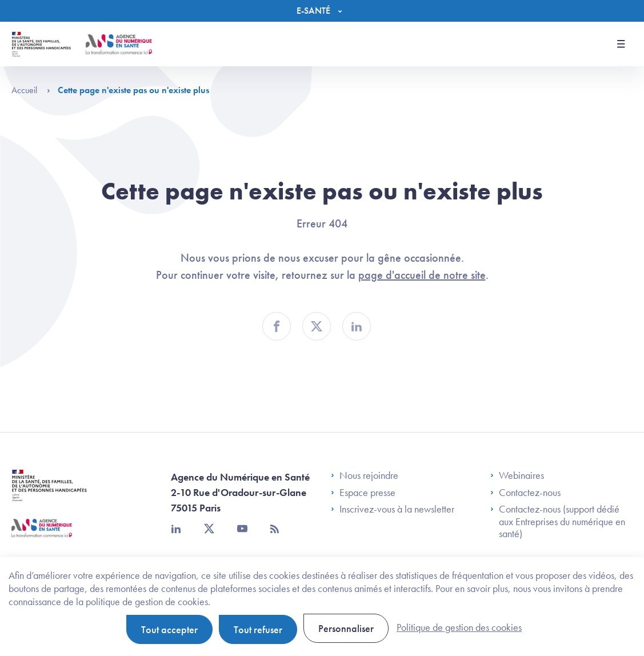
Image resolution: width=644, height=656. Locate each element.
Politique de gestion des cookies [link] (459, 627)
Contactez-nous (525, 493)
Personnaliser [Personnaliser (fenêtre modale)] (346, 628)
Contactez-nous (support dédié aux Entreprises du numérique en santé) (558, 521)
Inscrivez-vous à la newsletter (393, 509)
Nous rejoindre (365, 475)
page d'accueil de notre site (422, 275)
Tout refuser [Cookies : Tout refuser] (258, 629)
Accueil (31, 90)
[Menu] (322, 11)
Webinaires (517, 475)
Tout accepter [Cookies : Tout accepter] (169, 629)
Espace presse (363, 493)
